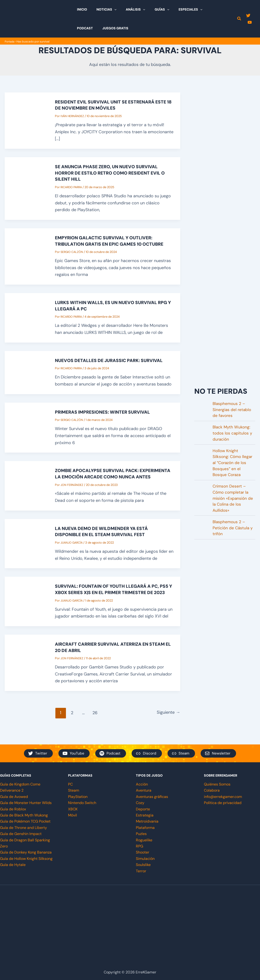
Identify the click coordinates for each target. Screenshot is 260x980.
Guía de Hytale (13, 865)
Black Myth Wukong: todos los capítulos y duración (233, 434)
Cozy (140, 803)
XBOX (73, 809)
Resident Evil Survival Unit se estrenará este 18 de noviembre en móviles (114, 105)
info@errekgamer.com (223, 797)
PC (70, 784)
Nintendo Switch (82, 803)
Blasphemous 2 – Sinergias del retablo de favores (232, 409)
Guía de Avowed (14, 797)
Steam (74, 791)
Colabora (212, 791)
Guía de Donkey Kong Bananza (26, 852)
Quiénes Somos (217, 784)
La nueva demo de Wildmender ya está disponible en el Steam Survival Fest (104, 535)
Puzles (141, 834)
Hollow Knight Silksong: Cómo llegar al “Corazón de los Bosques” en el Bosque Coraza (233, 465)
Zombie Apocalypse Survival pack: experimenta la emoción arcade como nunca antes (105, 475)
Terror (141, 871)
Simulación (145, 859)
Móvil (73, 815)
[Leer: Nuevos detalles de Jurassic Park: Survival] (27, 371)
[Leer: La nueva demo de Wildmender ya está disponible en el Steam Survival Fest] (27, 547)
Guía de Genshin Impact (21, 834)
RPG (140, 846)
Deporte (143, 809)
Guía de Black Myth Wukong (24, 815)
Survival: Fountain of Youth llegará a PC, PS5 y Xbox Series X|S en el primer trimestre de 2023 (114, 596)
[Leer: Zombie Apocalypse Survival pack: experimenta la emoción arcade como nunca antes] (27, 487)
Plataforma (145, 828)
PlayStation (78, 797)
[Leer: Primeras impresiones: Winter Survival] (27, 426)
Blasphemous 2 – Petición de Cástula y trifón (233, 533)
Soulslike (143, 865)
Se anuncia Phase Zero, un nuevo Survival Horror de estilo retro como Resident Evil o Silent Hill (114, 172)
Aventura (144, 791)
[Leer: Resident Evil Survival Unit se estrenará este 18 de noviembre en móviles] (27, 120)
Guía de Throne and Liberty (23, 828)
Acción (142, 784)
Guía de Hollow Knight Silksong (26, 859)
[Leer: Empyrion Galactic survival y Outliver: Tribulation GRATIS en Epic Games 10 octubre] (27, 255)
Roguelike (144, 840)
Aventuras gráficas (152, 797)
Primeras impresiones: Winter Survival (105, 410)
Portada (10, 42)
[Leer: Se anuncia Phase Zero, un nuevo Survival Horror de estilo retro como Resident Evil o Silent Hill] (27, 188)
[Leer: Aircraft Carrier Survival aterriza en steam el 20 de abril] (27, 672)
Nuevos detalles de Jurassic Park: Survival (111, 359)
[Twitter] (247, 15)
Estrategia (145, 815)
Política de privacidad (223, 803)
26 (94, 722)
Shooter (143, 852)
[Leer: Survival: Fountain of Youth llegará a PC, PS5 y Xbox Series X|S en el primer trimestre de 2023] (27, 608)
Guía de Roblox (13, 809)
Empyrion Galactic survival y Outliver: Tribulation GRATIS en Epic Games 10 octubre (113, 240)
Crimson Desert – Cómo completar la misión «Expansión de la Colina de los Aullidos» (233, 502)
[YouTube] (249, 22)
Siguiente (167, 722)
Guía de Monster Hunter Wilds (26, 803)
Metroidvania (147, 822)
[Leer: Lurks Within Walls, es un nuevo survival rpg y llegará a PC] (27, 316)
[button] (110, 9)
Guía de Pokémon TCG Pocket (25, 822)
